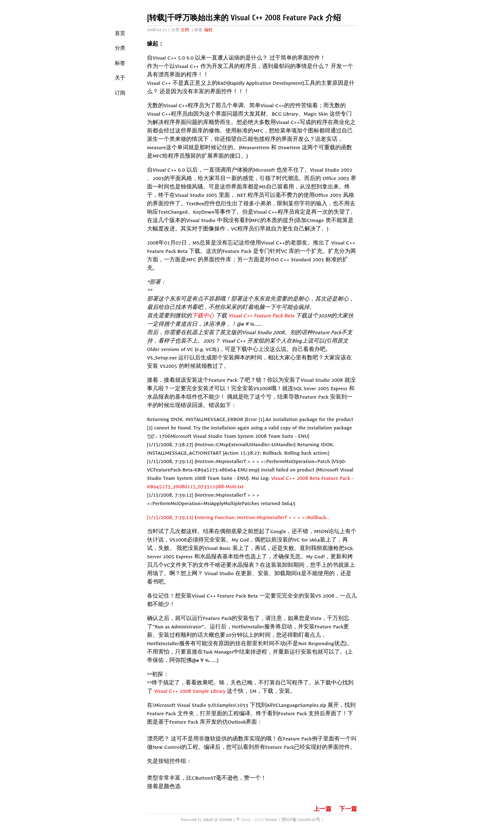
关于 (120, 78)
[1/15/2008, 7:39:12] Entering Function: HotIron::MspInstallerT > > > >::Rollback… (238, 517)
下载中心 (203, 316)
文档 (185, 30)
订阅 (120, 93)
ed (194, 820)
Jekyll (208, 820)
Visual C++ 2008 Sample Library (190, 691)
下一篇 (348, 809)
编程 (208, 30)
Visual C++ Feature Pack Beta (261, 316)
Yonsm (271, 820)
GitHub (226, 820)
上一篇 (323, 809)
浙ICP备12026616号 (301, 820)
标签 (120, 63)
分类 (120, 48)
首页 (120, 33)
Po (183, 820)
